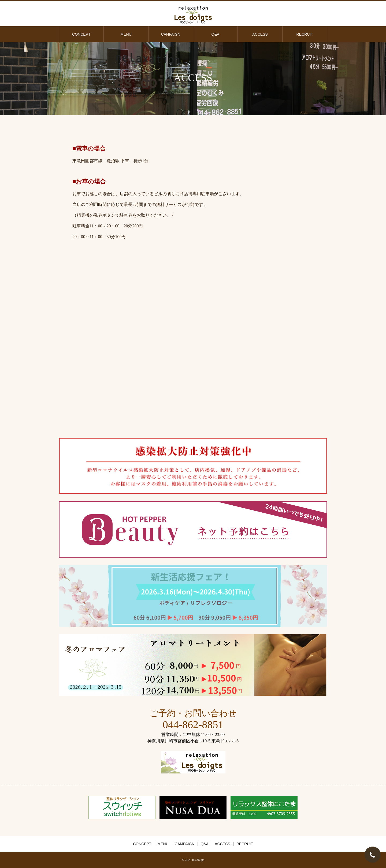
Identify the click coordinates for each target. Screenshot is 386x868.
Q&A (216, 34)
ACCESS (260, 34)
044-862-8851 (193, 725)
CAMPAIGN (185, 844)
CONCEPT (81, 34)
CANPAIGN (171, 34)
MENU (126, 34)
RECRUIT (305, 34)
